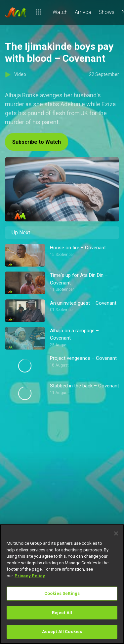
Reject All (62, 613)
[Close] (116, 533)
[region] (62, 584)
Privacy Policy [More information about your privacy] (30, 576)
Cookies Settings (62, 593)
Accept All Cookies (62, 632)
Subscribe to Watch (37, 142)
